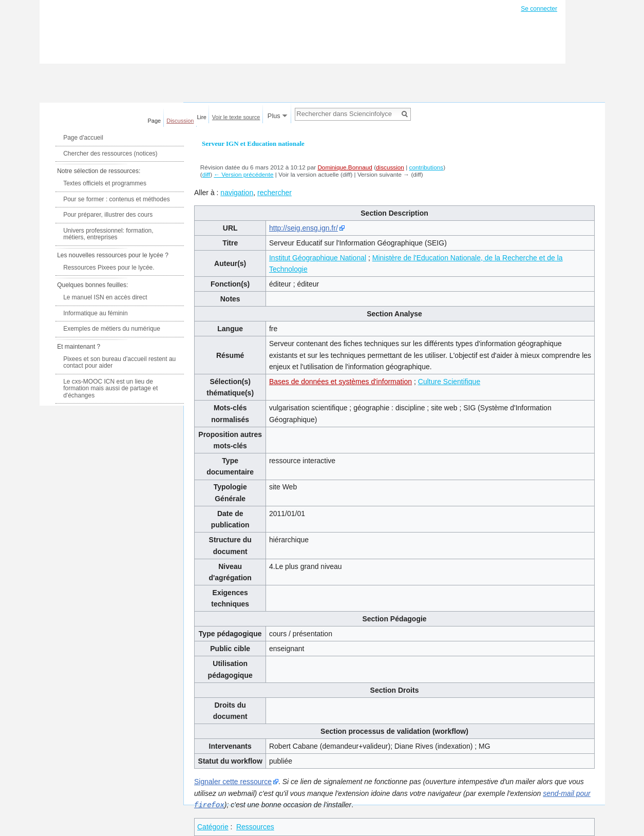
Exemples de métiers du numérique (112, 329)
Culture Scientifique (449, 382)
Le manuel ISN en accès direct (105, 297)
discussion (390, 167)
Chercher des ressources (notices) (110, 154)
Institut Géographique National (318, 258)
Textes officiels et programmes (105, 183)
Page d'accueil (83, 138)
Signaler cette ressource (233, 782)
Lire (202, 117)
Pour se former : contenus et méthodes (116, 199)
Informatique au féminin (95, 313)
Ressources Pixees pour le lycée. (109, 268)
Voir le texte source (236, 117)
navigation (237, 193)
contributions (427, 167)
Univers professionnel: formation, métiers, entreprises (108, 234)
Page (155, 121)
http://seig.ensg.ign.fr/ (304, 228)
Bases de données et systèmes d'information (340, 382)
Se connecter (539, 9)
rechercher (274, 193)
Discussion (180, 121)
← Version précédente (243, 174)
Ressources (255, 826)
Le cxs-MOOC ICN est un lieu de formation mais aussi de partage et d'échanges (110, 388)
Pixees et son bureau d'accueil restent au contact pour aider (119, 363)
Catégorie (213, 826)
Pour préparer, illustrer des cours (108, 215)
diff (206, 174)
